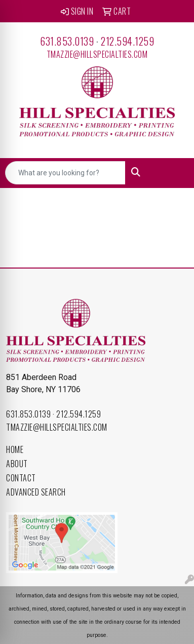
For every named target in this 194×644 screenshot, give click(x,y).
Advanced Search (36, 492)
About (17, 464)
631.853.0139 (67, 41)
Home (15, 449)
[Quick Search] (65, 173)
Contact (21, 478)
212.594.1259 (127, 41)
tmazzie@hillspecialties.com (97, 54)
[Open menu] (174, 173)
